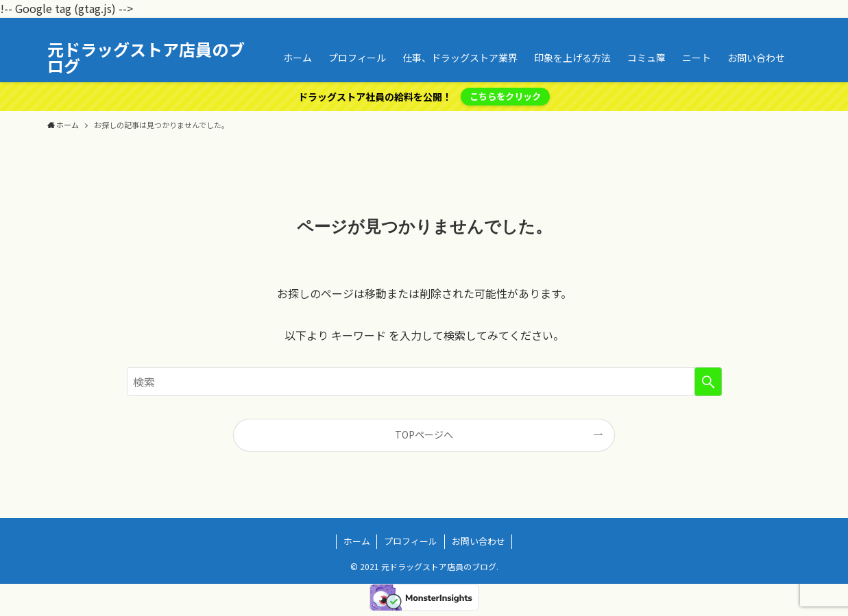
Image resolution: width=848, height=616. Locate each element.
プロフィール (411, 541)
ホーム (357, 541)
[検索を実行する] (708, 382)
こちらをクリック (505, 96)
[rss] (775, 25)
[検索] (792, 25)
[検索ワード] (424, 382)
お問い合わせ (478, 541)
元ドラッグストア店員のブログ (146, 58)
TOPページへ (424, 434)
